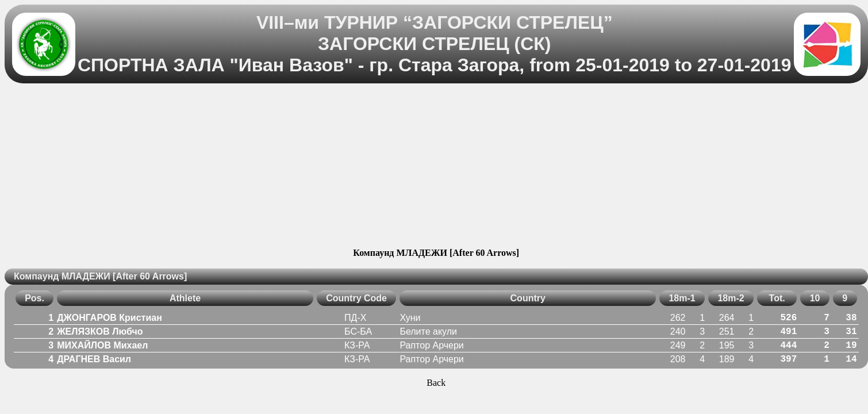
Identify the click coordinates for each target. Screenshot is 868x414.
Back (436, 383)
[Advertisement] (436, 167)
